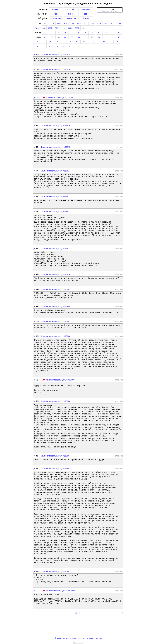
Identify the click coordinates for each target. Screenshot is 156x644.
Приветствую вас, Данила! (110, 11)
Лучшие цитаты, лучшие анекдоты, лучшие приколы (78, 638)
